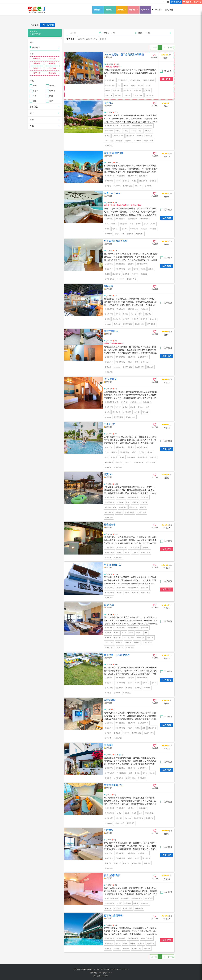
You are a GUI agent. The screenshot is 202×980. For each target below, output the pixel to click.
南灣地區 (81, 39)
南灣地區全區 (91, 39)
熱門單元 (146, 10)
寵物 (51, 101)
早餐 (35, 96)
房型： (106, 33)
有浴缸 (52, 86)
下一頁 (171, 47)
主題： (141, 33)
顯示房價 (167, 71)
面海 (35, 86)
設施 (32, 81)
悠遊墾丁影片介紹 (168, 2)
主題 (32, 54)
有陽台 (36, 91)
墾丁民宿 (175, 2)
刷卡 (35, 101)
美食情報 (122, 10)
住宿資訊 (110, 10)
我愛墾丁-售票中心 (192, 2)
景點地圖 (98, 10)
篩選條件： (71, 39)
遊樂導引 (134, 10)
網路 (51, 96)
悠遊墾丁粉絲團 (164, 2)
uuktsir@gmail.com (105, 973)
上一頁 (154, 47)
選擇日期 (103, 39)
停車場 (52, 91)
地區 (32, 43)
